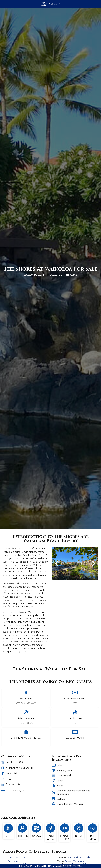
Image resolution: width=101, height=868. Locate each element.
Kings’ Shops (14, 861)
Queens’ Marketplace (17, 858)
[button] (56, 564)
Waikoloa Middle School (75, 861)
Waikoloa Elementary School (80, 858)
